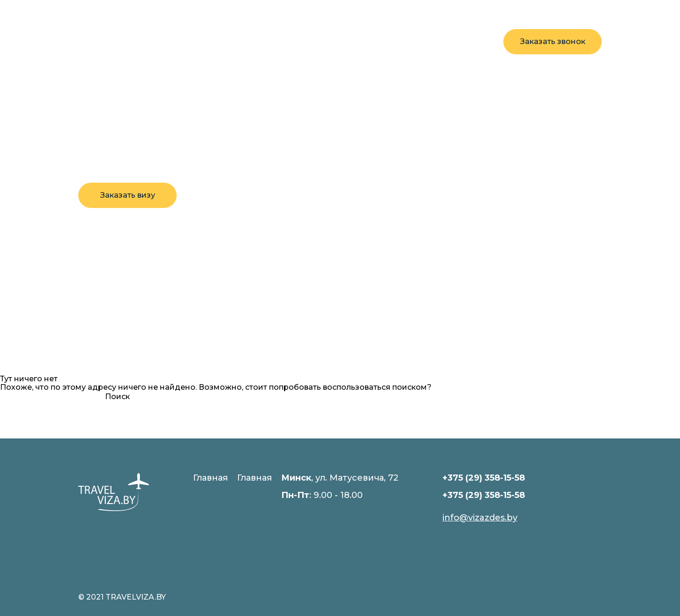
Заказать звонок (553, 41)
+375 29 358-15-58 (452, 36)
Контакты (325, 41)
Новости (269, 41)
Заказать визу (128, 195)
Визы (222, 41)
